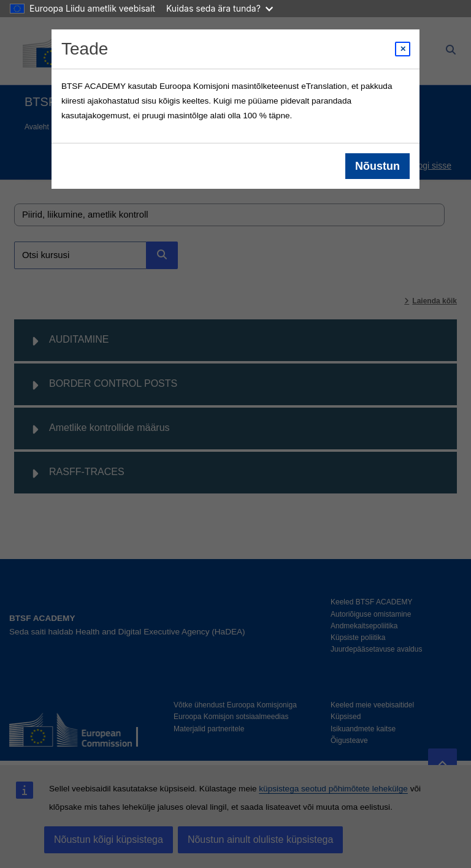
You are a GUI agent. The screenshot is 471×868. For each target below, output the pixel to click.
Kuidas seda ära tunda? (220, 8)
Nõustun (377, 166)
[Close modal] (403, 49)
